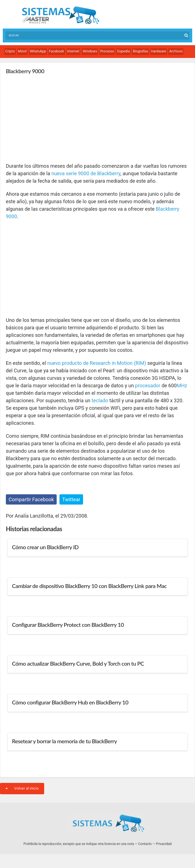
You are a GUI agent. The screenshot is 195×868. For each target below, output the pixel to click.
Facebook (57, 51)
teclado (100, 400)
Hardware (159, 51)
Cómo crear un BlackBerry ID (45, 547)
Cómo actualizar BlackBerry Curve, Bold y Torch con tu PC (78, 663)
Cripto (10, 51)
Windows (90, 51)
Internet (73, 51)
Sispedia (123, 51)
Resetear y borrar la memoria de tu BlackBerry (64, 741)
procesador (148, 385)
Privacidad (164, 844)
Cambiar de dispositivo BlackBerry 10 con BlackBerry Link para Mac (89, 586)
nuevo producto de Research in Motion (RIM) (97, 363)
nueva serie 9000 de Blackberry (86, 173)
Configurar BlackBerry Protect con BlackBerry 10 (68, 625)
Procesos (107, 51)
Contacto (145, 844)
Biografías (140, 51)
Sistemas (61, 15)
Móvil (22, 51)
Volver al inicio (22, 789)
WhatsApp (38, 51)
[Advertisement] (47, 118)
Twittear (71, 499)
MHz (182, 385)
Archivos (176, 51)
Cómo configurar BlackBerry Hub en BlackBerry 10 (70, 702)
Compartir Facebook (31, 499)
